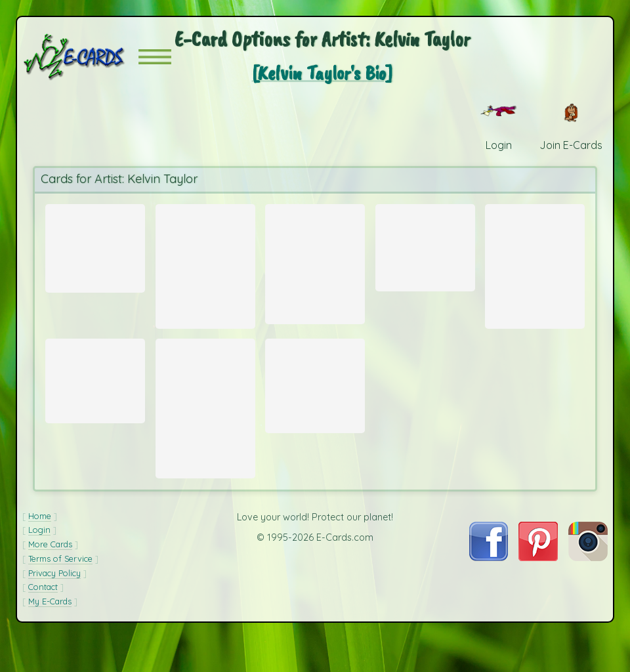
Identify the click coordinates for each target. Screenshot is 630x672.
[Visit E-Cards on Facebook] (489, 591)
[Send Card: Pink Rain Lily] (315, 263)
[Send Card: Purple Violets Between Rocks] (315, 395)
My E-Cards (50, 635)
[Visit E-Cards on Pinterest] (538, 591)
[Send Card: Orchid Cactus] (535, 265)
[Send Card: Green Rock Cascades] (95, 245)
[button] (155, 57)
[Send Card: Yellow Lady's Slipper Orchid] (205, 421)
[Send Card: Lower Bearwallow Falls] (205, 265)
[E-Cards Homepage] (80, 57)
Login (39, 563)
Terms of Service (60, 592)
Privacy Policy (54, 606)
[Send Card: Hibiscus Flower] (425, 244)
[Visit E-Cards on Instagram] (588, 591)
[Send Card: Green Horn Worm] (95, 393)
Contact (43, 620)
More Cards (50, 577)
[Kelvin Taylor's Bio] (322, 73)
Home (40, 549)
